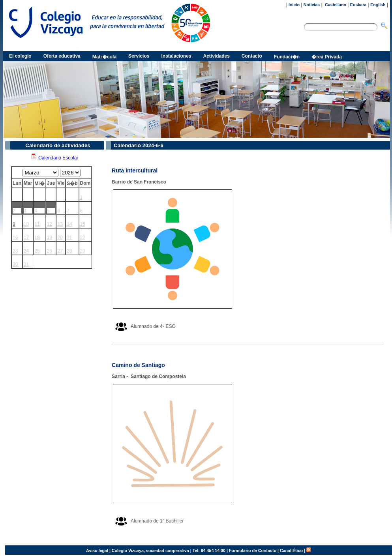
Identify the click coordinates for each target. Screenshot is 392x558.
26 (50, 251)
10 (26, 224)
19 (50, 238)
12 (50, 224)
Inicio (294, 5)
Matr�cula (104, 57)
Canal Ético (291, 551)
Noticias (312, 5)
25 (37, 251)
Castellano (336, 5)
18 (37, 238)
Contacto (252, 56)
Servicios (139, 56)
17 (26, 238)
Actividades (217, 56)
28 (69, 251)
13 (60, 224)
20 (60, 238)
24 (26, 251)
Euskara (358, 5)
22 (83, 238)
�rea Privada (327, 57)
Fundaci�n (287, 57)
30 (15, 264)
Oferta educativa (62, 56)
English (378, 5)
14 (69, 224)
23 (15, 251)
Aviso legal (97, 551)
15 (83, 224)
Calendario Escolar (55, 158)
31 (26, 264)
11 (37, 224)
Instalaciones (176, 56)
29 (83, 251)
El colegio (20, 56)
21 (69, 238)
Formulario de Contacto (253, 551)
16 (15, 238)
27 (60, 251)
